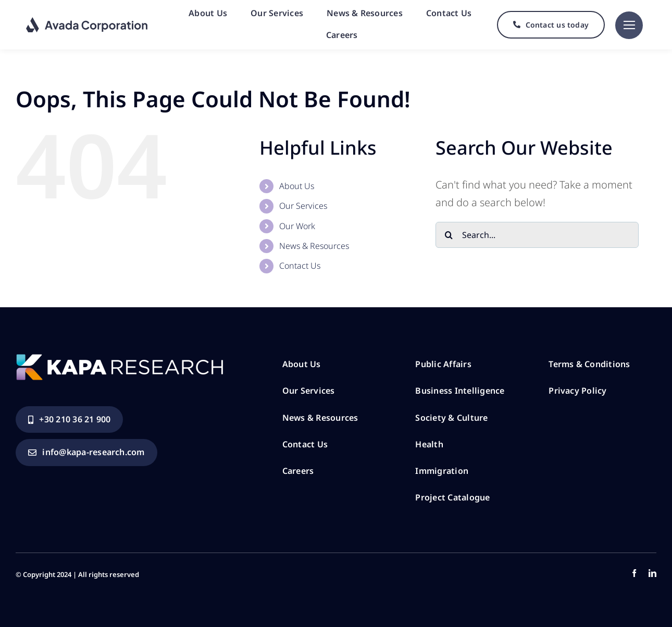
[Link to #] (629, 25)
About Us (297, 186)
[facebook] (634, 573)
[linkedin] (652, 573)
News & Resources (314, 246)
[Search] (449, 235)
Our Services (303, 206)
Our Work (297, 226)
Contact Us (300, 266)
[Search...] (537, 235)
